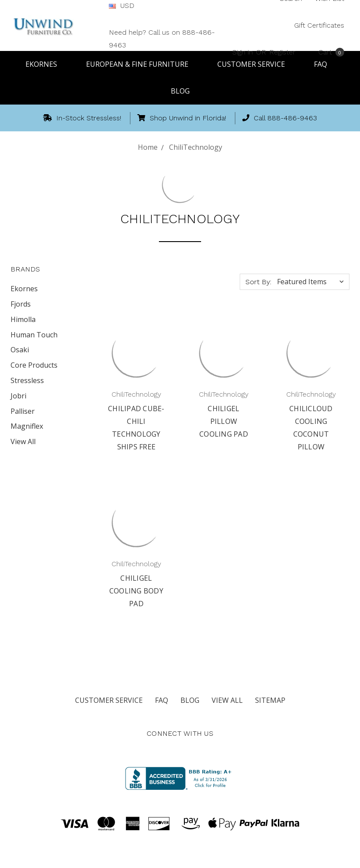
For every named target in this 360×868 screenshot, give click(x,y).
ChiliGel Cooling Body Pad (136, 591)
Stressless (27, 380)
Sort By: (258, 282)
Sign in (243, 52)
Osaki (20, 350)
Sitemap (270, 700)
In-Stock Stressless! (82, 118)
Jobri (18, 396)
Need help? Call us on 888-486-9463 (162, 39)
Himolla (23, 319)
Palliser (23, 411)
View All (23, 441)
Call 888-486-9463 (280, 118)
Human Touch (34, 335)
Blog (180, 91)
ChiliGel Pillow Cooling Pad (224, 421)
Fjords (21, 304)
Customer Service (109, 700)
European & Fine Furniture (141, 64)
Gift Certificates (319, 25)
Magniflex (27, 426)
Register (282, 52)
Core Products (34, 365)
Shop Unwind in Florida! (182, 118)
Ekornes (45, 64)
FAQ (162, 700)
